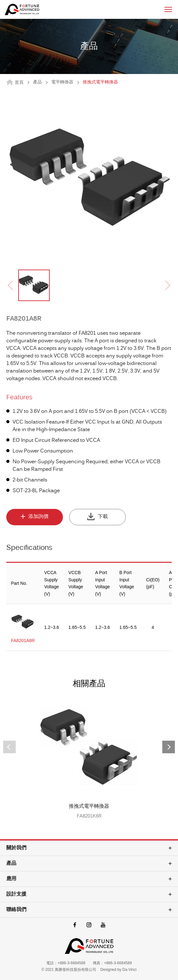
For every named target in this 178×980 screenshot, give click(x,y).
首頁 (19, 83)
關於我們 (16, 848)
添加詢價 (38, 517)
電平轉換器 (62, 83)
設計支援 (16, 894)
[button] (169, 747)
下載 (103, 517)
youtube (103, 925)
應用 (11, 879)
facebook (75, 925)
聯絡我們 (16, 910)
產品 (37, 83)
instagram (89, 925)
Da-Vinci (129, 970)
